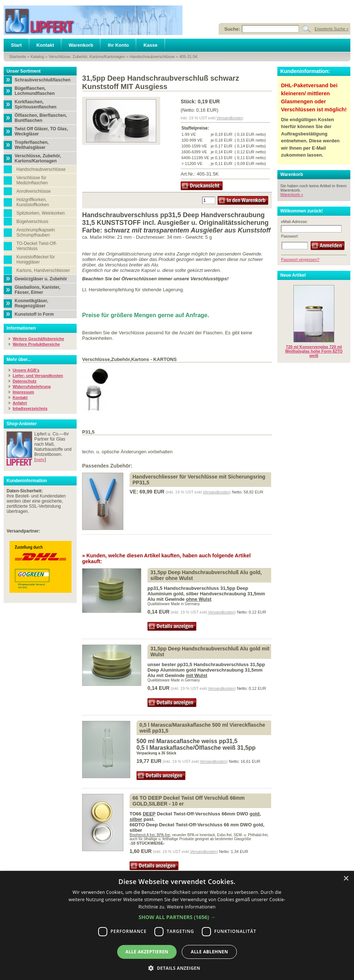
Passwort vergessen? (300, 260)
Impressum (24, 392)
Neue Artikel (293, 275)
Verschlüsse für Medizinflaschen (32, 180)
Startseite (18, 57)
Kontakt (45, 45)
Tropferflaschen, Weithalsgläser (32, 145)
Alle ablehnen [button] (209, 952)
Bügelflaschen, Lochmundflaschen (35, 91)
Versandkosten (230, 118)
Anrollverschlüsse (34, 191)
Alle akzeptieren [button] (147, 952)
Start (16, 45)
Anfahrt (20, 403)
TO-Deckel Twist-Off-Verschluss (37, 246)
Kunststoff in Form (34, 314)
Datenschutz (25, 381)
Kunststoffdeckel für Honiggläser (36, 260)
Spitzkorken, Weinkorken (41, 213)
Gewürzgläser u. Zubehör (41, 279)
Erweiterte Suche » (332, 29)
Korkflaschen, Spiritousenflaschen (36, 104)
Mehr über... (19, 360)
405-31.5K (188, 57)
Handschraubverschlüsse (152, 57)
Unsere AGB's (26, 370)
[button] (177, 917)
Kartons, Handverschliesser (43, 270)
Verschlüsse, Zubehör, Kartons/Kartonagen (87, 57)
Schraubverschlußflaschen (43, 80)
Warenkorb (81, 45)
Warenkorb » (292, 195)
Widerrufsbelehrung (32, 387)
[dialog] (177, 925)
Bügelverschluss (32, 222)
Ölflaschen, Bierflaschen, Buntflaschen (41, 118)
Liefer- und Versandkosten (38, 376)
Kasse (150, 45)
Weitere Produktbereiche (36, 344)
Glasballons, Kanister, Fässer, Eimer (37, 290)
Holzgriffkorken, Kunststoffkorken (33, 202)
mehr (40, 460)
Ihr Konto (118, 45)
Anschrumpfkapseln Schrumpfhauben (36, 232)
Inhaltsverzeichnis (30, 408)
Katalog (37, 57)
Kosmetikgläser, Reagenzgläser (31, 303)
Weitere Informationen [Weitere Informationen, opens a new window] (191, 907)
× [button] (346, 879)
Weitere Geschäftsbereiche (39, 339)
